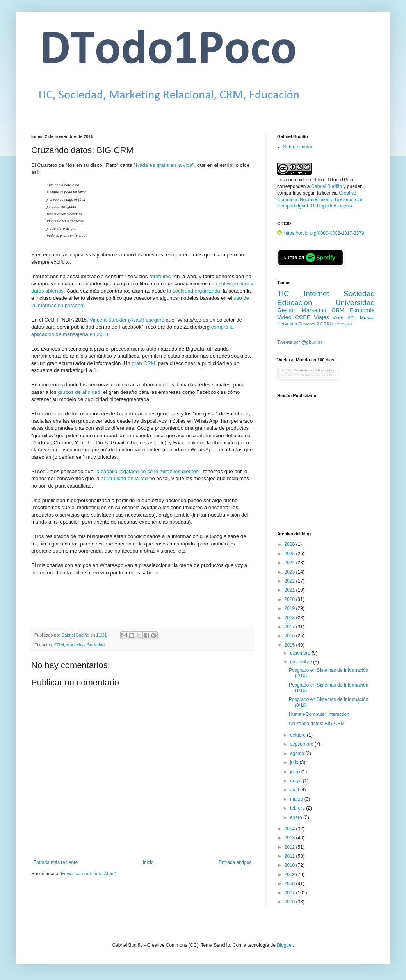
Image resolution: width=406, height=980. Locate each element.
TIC (283, 294)
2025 (290, 554)
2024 (290, 563)
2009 (290, 874)
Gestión (287, 310)
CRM (59, 645)
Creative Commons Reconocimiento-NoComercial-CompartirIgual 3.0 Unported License (320, 200)
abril (295, 790)
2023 (290, 572)
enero (297, 817)
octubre (298, 735)
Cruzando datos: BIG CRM (317, 724)
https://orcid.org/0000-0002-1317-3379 (321, 233)
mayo (296, 781)
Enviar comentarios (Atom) (89, 874)
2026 (290, 544)
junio (296, 772)
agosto (298, 753)
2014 (290, 829)
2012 (290, 847)
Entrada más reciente (55, 862)
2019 (290, 608)
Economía (362, 310)
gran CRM (143, 363)
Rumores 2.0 (310, 324)
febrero (298, 808)
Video (284, 317)
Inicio (148, 862)
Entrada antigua (235, 862)
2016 (290, 636)
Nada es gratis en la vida (164, 165)
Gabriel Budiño (76, 635)
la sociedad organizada (194, 291)
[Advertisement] (326, 469)
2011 (290, 856)
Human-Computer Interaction (319, 714)
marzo (297, 799)
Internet (316, 294)
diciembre (301, 653)
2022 (290, 581)
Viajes (321, 317)
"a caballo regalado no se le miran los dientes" (148, 471)
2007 (290, 893)
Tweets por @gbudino (300, 342)
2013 (290, 838)
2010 (290, 865)
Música (367, 318)
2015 (290, 645)
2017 (290, 627)
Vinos (338, 318)
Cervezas (287, 324)
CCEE (303, 317)
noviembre (302, 662)
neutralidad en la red (124, 478)
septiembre (302, 744)
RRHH (330, 324)
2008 (290, 883)
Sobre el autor (298, 147)
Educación (295, 303)
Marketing (76, 645)
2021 (290, 590)
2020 (290, 599)
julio (295, 762)
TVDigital (345, 324)
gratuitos (161, 276)
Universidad (355, 303)
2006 (290, 902)
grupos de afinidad (79, 392)
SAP (352, 318)
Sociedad (96, 645)
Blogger (285, 945)
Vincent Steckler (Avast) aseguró (127, 320)
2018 (290, 618)
